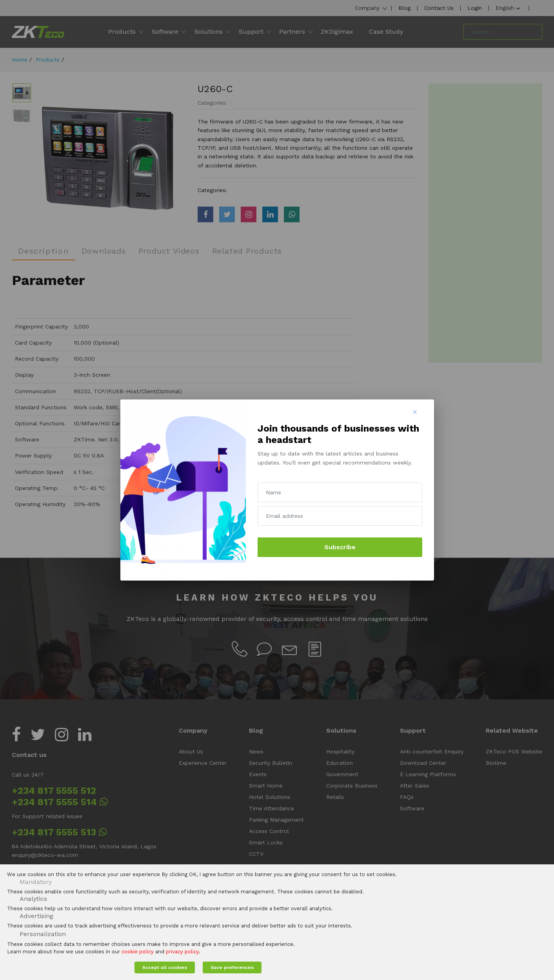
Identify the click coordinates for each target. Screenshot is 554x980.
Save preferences (232, 967)
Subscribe (340, 547)
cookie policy (138, 952)
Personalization (43, 934)
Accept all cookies (165, 967)
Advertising (36, 916)
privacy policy (182, 952)
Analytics (33, 899)
